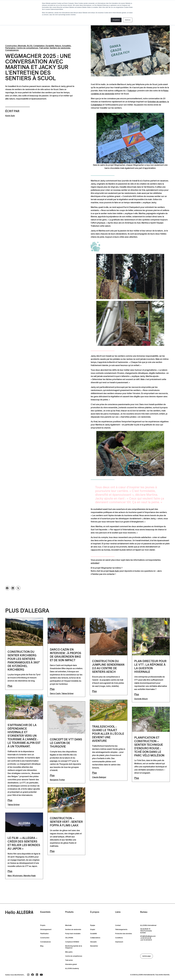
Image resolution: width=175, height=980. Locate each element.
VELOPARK (69, 938)
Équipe (93, 925)
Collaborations (95, 938)
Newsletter (94, 946)
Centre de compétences (27, 48)
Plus (10, 686)
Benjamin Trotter (57, 780)
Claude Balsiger (99, 777)
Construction (11, 46)
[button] (7, 588)
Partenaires (10, 48)
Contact (118, 925)
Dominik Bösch (141, 699)
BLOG (30, 46)
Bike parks (69, 952)
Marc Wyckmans (15, 876)
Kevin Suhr (10, 116)
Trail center (44, 48)
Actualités (66, 46)
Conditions (119, 938)
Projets (43, 925)
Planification (44, 934)
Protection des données (124, 934)
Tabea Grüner (68, 693)
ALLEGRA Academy (72, 968)
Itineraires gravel (71, 964)
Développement (46, 930)
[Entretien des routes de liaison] (157, 102)
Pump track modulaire (73, 934)
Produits (69, 912)
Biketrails (22, 46)
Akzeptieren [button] (116, 20)
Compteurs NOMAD (72, 942)
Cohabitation (39, 46)
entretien (95, 563)
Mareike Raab (30, 876)
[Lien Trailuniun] (132, 91)
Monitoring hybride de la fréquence (74, 947)
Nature (58, 46)
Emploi (93, 930)
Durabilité (50, 46)
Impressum (119, 942)
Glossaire (93, 942)
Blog (42, 946)
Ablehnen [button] (128, 20)
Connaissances (12, 50)
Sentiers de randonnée (60, 48)
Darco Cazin (55, 693)
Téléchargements (121, 930)
